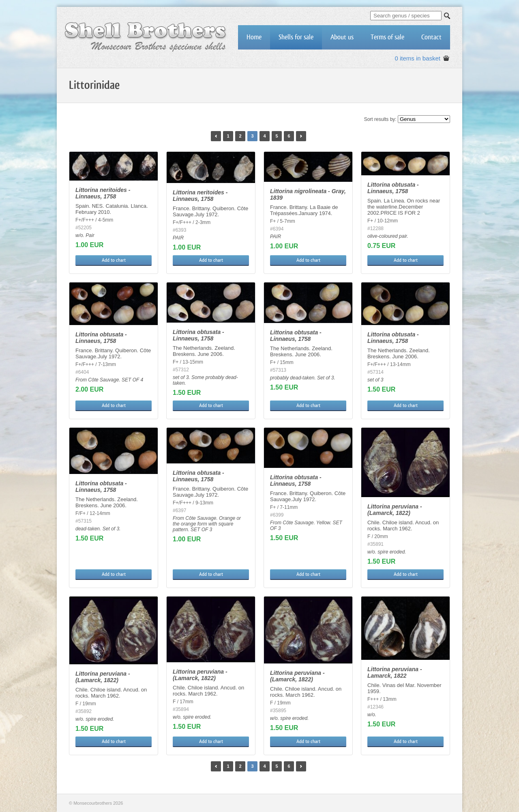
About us (342, 37)
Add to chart (114, 260)
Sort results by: (380, 119)
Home (254, 37)
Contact (431, 37)
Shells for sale (296, 37)
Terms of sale (387, 37)
